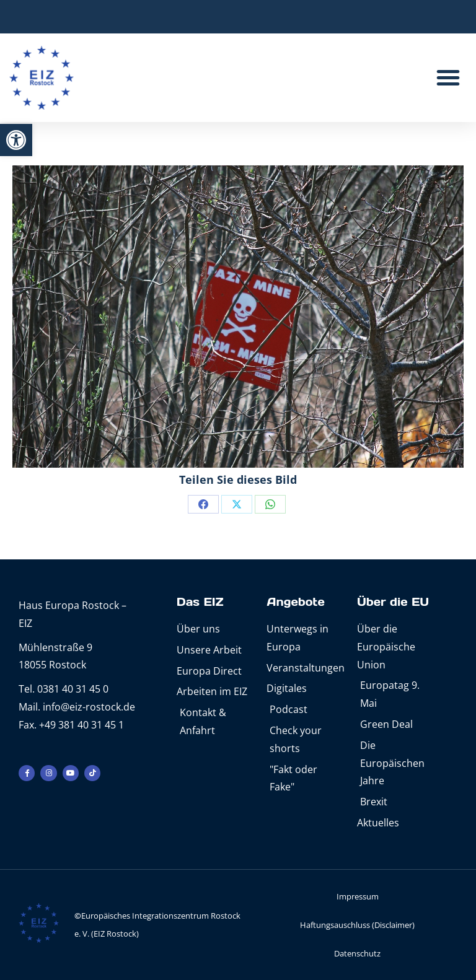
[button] (16, 140)
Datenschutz (357, 953)
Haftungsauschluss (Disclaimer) (357, 925)
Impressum (358, 896)
